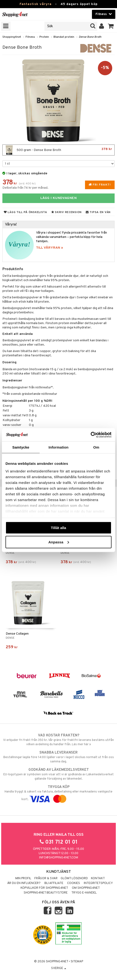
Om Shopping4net (86, 888)
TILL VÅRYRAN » (50, 248)
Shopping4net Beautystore (46, 893)
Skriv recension (66, 212)
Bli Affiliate (54, 883)
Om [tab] (96, 447)
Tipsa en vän (98, 212)
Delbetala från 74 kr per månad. (25, 188)
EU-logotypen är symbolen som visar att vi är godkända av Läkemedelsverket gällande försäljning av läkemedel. (58, 774)
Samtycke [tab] (21, 447)
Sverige (59, 968)
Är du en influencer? (24, 883)
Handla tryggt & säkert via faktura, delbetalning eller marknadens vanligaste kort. (58, 793)
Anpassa (59, 542)
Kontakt (98, 878)
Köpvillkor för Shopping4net (44, 888)
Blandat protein (64, 37)
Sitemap (77, 962)
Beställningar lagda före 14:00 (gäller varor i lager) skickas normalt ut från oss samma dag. (58, 757)
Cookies (74, 883)
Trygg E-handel (84, 893)
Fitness (30, 37)
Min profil (23, 878)
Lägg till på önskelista (26, 212)
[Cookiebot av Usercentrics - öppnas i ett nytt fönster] (91, 435)
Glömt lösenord (74, 878)
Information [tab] (58, 447)
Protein (44, 37)
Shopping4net (12, 37)
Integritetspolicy (98, 883)
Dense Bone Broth (90, 37)
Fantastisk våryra (36, 4)
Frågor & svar (46, 878)
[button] (111, 26)
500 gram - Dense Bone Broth (58, 150)
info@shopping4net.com (59, 858)
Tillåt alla (58, 528)
